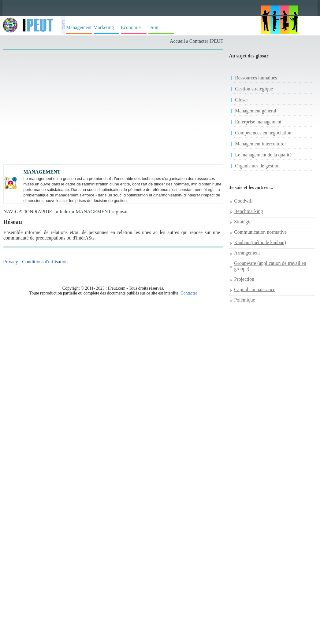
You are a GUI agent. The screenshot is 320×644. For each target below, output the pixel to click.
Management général (256, 111)
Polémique (244, 300)
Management (79, 27)
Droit (154, 27)
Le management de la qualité (263, 155)
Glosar (242, 100)
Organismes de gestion (257, 166)
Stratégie (243, 222)
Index (65, 212)
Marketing (104, 27)
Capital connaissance (255, 289)
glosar (122, 212)
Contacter (189, 293)
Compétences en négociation (263, 133)
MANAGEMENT (93, 212)
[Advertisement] (57, 113)
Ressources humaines (256, 78)
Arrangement (247, 253)
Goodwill (243, 201)
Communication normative (260, 232)
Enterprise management (258, 122)
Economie (131, 27)
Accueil (177, 41)
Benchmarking (248, 211)
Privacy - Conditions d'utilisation (35, 262)
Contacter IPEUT (207, 41)
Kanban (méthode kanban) (260, 242)
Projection (244, 279)
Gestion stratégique (254, 89)
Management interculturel (260, 144)
